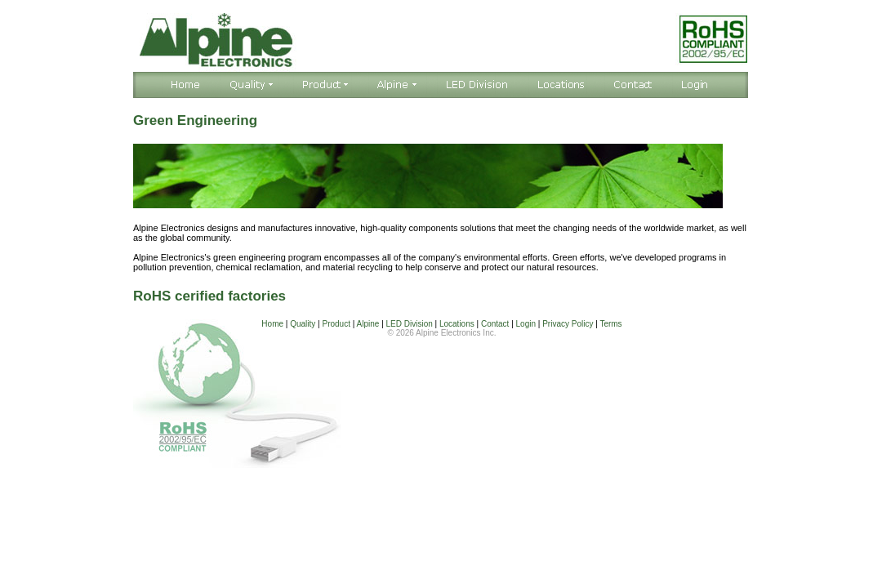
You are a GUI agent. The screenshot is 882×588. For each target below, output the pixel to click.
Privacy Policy (568, 324)
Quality (303, 324)
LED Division (410, 324)
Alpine (368, 324)
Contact (495, 324)
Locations (457, 324)
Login (526, 324)
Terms (610, 324)
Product (336, 324)
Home (272, 324)
